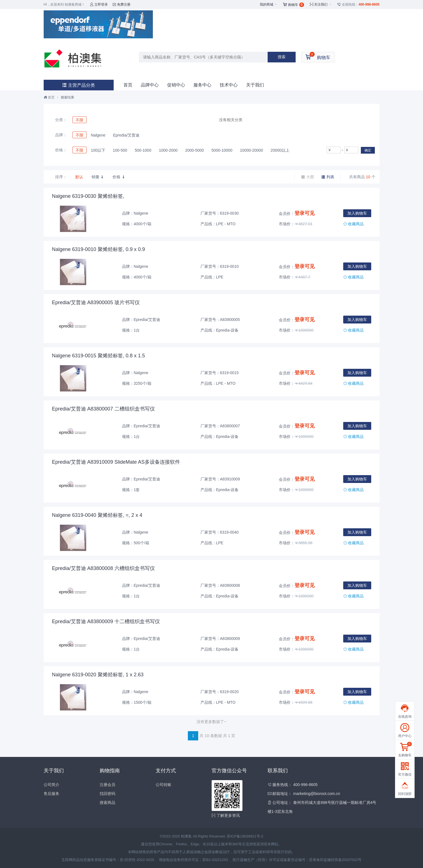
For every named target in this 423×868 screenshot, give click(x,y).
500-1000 (143, 150)
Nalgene (98, 135)
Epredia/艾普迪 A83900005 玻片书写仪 (96, 302)
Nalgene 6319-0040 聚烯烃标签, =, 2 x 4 (97, 515)
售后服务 (52, 794)
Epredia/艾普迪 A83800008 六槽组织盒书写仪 (103, 568)
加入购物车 (357, 213)
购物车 (294, 5)
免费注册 (122, 4)
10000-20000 (252, 150)
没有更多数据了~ (211, 722)
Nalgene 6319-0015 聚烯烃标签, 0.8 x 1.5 (99, 356)
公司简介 (52, 785)
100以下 (98, 150)
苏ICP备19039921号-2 (245, 836)
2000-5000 (194, 150)
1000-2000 (168, 150)
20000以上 (280, 150)
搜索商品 (107, 803)
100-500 (120, 150)
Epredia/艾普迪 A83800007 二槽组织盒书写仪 (103, 409)
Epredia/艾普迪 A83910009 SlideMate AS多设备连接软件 (116, 462)
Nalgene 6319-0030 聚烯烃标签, (88, 196)
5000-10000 (222, 150)
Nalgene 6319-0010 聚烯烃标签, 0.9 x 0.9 (99, 249)
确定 (368, 150)
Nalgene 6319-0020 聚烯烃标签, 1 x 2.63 (98, 675)
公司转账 (163, 785)
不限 (80, 120)
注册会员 (107, 785)
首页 (128, 85)
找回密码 (107, 794)
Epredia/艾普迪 (126, 135)
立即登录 (99, 4)
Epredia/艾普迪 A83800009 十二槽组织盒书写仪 (106, 621)
